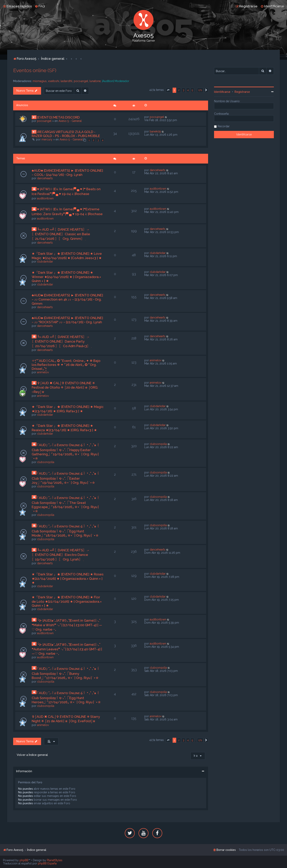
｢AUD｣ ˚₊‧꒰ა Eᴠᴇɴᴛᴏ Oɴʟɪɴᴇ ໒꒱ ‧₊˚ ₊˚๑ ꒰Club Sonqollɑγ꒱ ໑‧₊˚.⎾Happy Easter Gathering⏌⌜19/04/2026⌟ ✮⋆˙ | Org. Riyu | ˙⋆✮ (66, 452)
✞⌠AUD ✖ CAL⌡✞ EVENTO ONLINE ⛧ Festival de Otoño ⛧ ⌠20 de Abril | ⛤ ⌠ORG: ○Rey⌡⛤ (65, 387)
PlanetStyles (55, 860)
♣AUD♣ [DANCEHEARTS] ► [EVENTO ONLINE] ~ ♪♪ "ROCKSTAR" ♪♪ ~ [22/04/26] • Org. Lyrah (67, 320)
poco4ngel (81, 81)
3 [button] (183, 90)
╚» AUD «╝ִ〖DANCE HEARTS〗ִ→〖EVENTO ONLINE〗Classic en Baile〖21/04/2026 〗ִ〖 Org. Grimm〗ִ (61, 234)
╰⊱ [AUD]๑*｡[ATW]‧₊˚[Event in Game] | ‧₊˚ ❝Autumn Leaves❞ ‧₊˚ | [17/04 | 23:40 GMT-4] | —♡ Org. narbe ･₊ (67, 649)
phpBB (24, 860)
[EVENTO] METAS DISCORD (58, 117)
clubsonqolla (46, 462)
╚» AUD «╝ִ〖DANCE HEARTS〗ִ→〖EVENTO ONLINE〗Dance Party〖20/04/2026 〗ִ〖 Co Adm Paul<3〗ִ (61, 341)
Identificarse (222, 92)
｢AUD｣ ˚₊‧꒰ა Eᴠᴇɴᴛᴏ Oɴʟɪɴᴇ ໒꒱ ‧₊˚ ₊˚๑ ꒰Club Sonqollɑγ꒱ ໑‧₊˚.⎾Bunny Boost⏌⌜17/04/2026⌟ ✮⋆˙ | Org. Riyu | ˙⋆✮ (66, 673)
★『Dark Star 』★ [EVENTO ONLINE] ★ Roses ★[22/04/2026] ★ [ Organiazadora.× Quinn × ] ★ (68, 578)
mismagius (40, 81)
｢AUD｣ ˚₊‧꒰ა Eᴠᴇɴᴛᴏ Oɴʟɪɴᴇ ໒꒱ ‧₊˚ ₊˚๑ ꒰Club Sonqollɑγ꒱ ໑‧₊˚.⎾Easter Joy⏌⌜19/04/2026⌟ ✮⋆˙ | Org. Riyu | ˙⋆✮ (66, 478)
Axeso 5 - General (70, 121)
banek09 (155, 131)
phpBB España (47, 863)
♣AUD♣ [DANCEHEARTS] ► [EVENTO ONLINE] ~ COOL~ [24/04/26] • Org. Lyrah (67, 173)
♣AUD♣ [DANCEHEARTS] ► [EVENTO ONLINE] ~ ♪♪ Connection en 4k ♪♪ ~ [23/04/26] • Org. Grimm (67, 299)
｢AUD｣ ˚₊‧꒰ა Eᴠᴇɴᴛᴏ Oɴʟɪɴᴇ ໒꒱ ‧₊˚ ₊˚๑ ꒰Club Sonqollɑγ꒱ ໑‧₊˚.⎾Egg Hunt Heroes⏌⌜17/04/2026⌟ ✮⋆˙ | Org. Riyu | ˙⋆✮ (66, 698)
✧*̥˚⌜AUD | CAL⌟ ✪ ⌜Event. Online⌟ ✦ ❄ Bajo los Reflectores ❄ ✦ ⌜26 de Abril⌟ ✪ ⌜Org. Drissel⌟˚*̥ (66, 365)
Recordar (224, 126)
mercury (47, 139)
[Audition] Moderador (116, 81)
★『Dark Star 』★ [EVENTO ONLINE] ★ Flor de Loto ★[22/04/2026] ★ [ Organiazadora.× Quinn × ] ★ (67, 601)
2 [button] (179, 90)
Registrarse (242, 92)
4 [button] (188, 90)
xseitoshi (54, 81)
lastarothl (66, 81)
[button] (168, 90)
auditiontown (45, 198)
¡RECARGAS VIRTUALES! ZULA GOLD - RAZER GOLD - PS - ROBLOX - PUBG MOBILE (66, 134)
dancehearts (45, 178)
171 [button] (200, 90)
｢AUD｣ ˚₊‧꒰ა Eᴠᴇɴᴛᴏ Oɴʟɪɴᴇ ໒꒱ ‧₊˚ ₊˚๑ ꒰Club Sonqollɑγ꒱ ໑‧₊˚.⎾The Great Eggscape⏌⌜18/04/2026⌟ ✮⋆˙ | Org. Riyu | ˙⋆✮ (66, 504)
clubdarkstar (45, 262)
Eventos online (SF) (35, 70)
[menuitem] (40, 6)
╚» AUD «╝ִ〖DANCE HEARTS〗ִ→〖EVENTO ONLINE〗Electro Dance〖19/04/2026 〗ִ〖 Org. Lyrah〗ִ (61, 555)
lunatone (95, 81)
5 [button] (192, 90)
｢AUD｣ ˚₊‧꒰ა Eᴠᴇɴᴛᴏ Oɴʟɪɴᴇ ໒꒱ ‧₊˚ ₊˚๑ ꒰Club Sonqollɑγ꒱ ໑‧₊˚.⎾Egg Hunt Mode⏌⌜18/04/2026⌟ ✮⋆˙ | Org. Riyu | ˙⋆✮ (66, 531)
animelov (43, 372)
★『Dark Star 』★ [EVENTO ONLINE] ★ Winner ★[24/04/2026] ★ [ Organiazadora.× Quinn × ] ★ (66, 277)
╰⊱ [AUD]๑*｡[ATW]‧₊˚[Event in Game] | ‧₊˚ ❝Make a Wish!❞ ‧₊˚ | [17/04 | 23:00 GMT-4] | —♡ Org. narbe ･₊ (67, 625)
